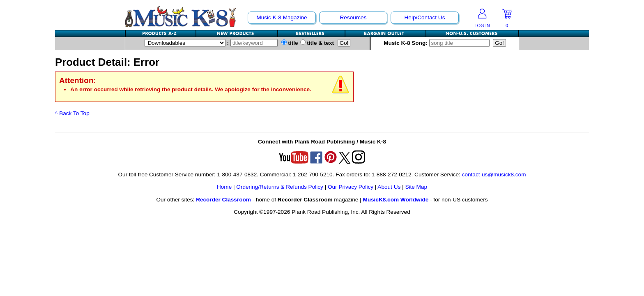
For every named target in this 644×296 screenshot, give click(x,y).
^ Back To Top (72, 113)
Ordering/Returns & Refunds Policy (280, 187)
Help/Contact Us (425, 17)
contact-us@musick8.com (494, 175)
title (290, 43)
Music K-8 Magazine (282, 17)
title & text (317, 43)
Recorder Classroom (223, 200)
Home (224, 187)
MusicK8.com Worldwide (396, 200)
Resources (353, 17)
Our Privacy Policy (351, 187)
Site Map (416, 187)
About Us (389, 187)
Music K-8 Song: (437, 43)
